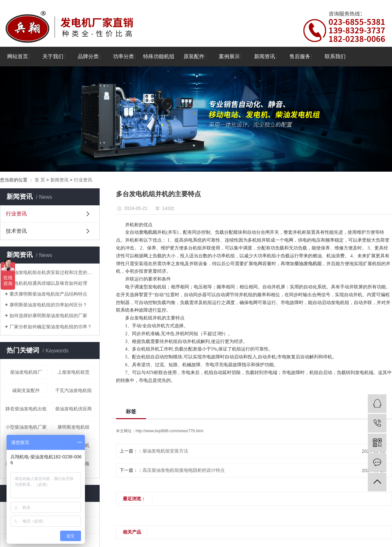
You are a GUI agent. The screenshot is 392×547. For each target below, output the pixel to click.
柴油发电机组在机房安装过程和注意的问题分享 (52, 272)
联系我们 (335, 56)
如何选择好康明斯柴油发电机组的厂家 (48, 316)
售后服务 (300, 56)
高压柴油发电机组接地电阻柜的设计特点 (184, 470)
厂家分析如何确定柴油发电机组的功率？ (51, 327)
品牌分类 (88, 56)
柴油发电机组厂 (26, 372)
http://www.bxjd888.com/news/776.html (169, 431)
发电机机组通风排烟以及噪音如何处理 (48, 283)
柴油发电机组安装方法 (165, 451)
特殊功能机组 (159, 56)
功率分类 (123, 56)
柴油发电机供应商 (73, 409)
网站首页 (18, 56)
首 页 (40, 180)
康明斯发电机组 (73, 427)
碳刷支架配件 (26, 390)
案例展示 (229, 56)
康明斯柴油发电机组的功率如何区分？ (48, 305)
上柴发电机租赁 (73, 372)
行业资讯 (83, 180)
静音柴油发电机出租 (26, 409)
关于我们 (53, 56)
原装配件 (194, 56)
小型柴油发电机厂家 (26, 427)
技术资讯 (16, 231)
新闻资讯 (265, 56)
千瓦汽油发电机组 (73, 390)
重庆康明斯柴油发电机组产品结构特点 (48, 294)
